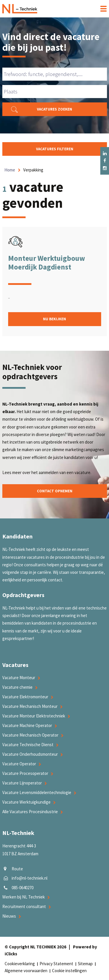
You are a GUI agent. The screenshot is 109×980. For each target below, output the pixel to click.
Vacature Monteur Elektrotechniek (34, 716)
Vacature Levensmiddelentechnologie (37, 792)
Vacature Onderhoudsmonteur (30, 754)
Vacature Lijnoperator (22, 783)
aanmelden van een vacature (65, 472)
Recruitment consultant (24, 906)
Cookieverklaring (20, 964)
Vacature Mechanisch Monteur (30, 706)
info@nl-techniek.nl (30, 878)
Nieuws (9, 916)
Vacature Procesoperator (25, 773)
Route (17, 869)
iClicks (11, 954)
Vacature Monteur (19, 678)
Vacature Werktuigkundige (26, 802)
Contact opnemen (55, 491)
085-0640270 (23, 888)
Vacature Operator (19, 764)
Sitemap (85, 964)
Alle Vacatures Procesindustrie (30, 812)
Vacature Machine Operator (27, 725)
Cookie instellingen (69, 971)
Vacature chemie (17, 687)
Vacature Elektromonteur (25, 697)
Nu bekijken (54, 319)
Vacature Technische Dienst (28, 745)
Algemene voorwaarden (26, 971)
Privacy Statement (56, 964)
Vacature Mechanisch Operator (30, 735)
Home (10, 170)
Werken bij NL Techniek (24, 897)
